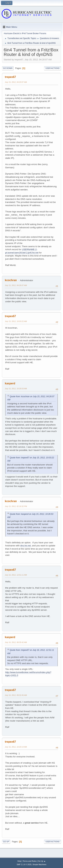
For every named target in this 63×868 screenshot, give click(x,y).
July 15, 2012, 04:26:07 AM (16, 285)
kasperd (10, 383)
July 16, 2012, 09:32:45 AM (16, 695)
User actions (52, 68)
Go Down (8, 68)
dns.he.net (26, 546)
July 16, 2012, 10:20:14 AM (16, 747)
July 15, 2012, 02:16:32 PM (16, 506)
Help (19, 861)
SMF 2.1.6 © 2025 (24, 864)
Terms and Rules (30, 861)
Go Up (6, 842)
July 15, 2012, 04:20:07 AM (16, 82)
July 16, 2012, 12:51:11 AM (16, 575)
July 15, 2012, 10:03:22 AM (16, 321)
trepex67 (10, 77)
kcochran (11, 280)
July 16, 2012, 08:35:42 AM (16, 642)
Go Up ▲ (42, 861)
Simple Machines (39, 864)
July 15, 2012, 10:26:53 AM (16, 389)
